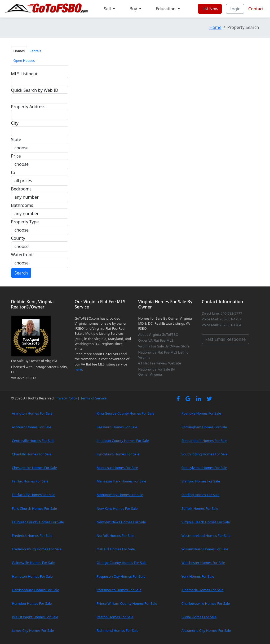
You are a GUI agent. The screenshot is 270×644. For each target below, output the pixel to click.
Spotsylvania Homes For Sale (204, 468)
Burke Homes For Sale (199, 617)
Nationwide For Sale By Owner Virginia (157, 372)
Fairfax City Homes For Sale (34, 495)
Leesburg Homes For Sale (117, 427)
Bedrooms (21, 189)
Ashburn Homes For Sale (32, 427)
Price (16, 156)
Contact (256, 9)
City (15, 123)
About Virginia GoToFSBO (158, 334)
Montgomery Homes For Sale (120, 495)
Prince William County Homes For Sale (127, 603)
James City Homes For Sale (33, 630)
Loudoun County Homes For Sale (123, 441)
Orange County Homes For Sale (122, 563)
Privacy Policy (66, 398)
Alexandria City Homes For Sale (206, 630)
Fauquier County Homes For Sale (38, 522)
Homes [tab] (19, 51)
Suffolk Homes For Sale (200, 508)
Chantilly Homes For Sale (32, 454)
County (18, 238)
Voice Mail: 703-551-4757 (222, 319)
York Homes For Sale (198, 576)
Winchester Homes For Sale (203, 563)
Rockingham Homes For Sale (204, 427)
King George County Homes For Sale (126, 413)
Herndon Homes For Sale (32, 603)
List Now (210, 9)
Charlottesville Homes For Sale (206, 603)
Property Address (28, 107)
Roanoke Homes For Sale (201, 413)
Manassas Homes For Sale (117, 468)
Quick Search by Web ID (35, 90)
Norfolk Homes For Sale (116, 536)
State (16, 140)
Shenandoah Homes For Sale (204, 441)
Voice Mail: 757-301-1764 (222, 325)
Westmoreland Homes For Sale (206, 536)
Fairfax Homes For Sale (30, 481)
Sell (108, 9)
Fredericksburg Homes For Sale (37, 549)
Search (21, 273)
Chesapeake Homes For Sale (34, 468)
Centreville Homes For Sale (33, 441)
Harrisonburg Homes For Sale (36, 590)
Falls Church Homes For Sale (34, 508)
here (78, 369)
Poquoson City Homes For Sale (121, 576)
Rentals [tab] (35, 51)
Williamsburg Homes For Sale (205, 549)
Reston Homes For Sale (115, 617)
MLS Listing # (24, 74)
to (13, 172)
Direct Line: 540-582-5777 (222, 313)
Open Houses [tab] (24, 60)
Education (166, 9)
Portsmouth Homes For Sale (119, 590)
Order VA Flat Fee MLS (156, 340)
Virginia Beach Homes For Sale (206, 522)
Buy (134, 9)
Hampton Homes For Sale (32, 576)
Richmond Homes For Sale (118, 630)
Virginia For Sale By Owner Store (164, 346)
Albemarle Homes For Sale (202, 590)
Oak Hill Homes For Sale (116, 549)
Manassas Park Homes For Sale (121, 481)
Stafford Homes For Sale (201, 481)
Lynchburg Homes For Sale (118, 454)
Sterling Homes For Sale (200, 495)
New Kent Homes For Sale (117, 508)
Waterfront (22, 255)
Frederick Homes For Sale (32, 536)
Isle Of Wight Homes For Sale (35, 617)
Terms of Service (94, 398)
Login (235, 9)
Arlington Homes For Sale (32, 413)
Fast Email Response (226, 339)
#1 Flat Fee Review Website (160, 363)
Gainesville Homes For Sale (33, 563)
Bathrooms (22, 205)
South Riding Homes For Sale (205, 454)
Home (215, 27)
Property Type (25, 222)
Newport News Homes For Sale (121, 522)
